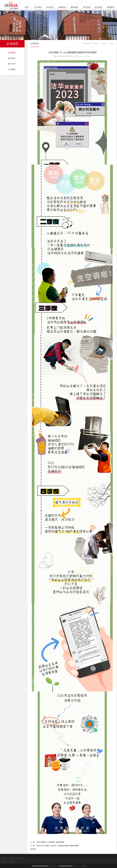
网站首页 (96, 43)
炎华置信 (11, 862)
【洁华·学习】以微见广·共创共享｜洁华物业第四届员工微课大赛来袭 (57, 846)
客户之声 (12, 64)
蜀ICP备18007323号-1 (66, 866)
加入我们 (99, 7)
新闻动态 (62, 7)
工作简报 (12, 69)
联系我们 (111, 7)
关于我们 (38, 7)
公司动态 (12, 53)
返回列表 (33, 849)
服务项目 (74, 7)
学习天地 (87, 7)
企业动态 (12, 44)
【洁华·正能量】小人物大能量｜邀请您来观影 (50, 842)
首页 (27, 7)
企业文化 (50, 7)
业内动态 (12, 58)
